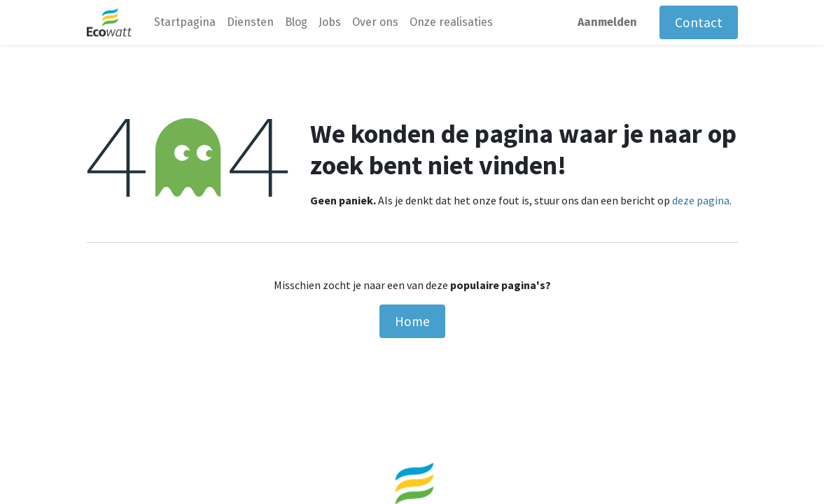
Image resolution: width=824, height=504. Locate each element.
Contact (699, 22)
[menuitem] (185, 22)
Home (412, 321)
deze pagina (701, 200)
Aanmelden (607, 22)
